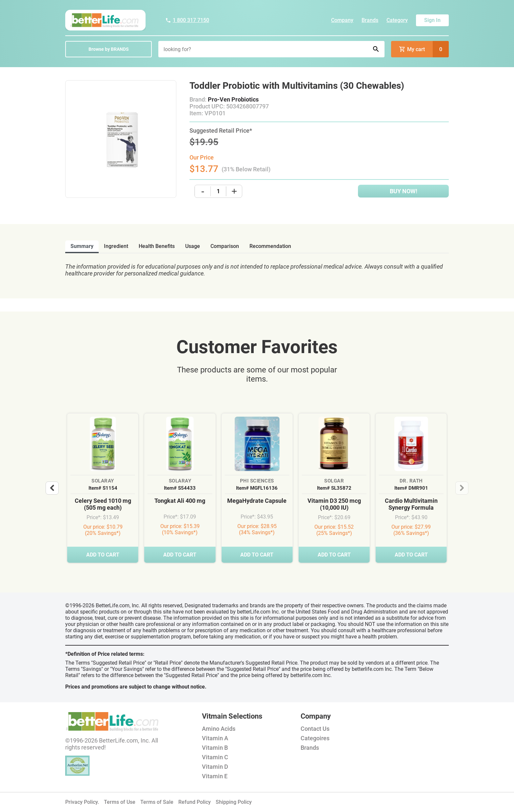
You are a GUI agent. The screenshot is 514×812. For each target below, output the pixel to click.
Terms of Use (120, 802)
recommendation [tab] (270, 246)
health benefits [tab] (157, 246)
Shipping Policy (234, 802)
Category (397, 20)
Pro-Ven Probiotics (233, 99)
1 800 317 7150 (187, 20)
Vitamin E (215, 776)
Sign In (432, 20)
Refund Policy (195, 802)
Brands (370, 20)
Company (342, 20)
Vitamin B (215, 748)
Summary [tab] (82, 246)
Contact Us (315, 729)
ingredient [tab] (116, 246)
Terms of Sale (157, 802)
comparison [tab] (225, 246)
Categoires (315, 738)
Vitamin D (215, 767)
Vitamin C (215, 757)
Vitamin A (215, 738)
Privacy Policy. (82, 802)
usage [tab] (193, 246)
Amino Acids (219, 729)
